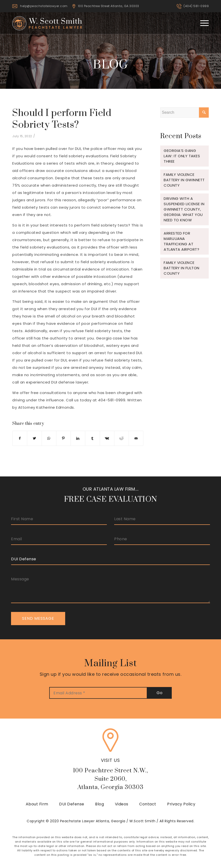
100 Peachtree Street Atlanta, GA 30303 (109, 6)
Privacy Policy (181, 804)
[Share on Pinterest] (63, 438)
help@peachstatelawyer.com (44, 6)
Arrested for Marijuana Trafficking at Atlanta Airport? (181, 241)
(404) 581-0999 (196, 6)
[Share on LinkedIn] (78, 438)
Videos (122, 804)
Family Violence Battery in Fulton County (182, 268)
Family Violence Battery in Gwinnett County (184, 180)
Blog (99, 804)
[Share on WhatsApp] (49, 438)
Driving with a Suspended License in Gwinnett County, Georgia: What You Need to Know (184, 209)
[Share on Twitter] (34, 438)
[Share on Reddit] (122, 438)
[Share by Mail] (136, 438)
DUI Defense (72, 804)
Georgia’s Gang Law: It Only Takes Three (182, 156)
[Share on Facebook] (20, 438)
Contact (148, 804)
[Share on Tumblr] (92, 438)
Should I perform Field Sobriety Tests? (62, 119)
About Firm (37, 804)
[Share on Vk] (107, 438)
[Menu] (202, 23)
